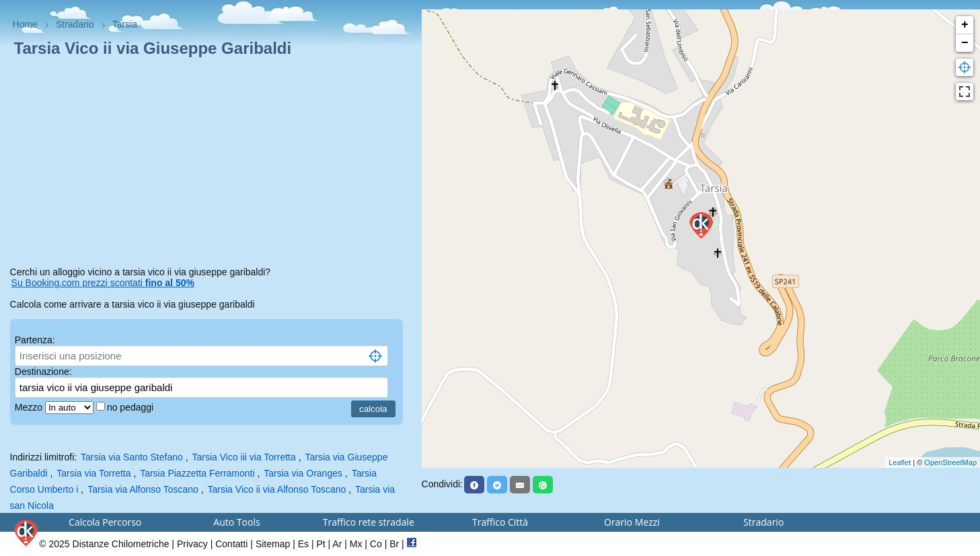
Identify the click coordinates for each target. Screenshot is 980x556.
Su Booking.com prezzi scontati (103, 283)
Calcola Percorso (105, 522)
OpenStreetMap (950, 462)
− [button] (965, 43)
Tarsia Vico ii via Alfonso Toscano (277, 489)
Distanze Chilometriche (121, 544)
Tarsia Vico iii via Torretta (243, 457)
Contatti (231, 544)
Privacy (192, 544)
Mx (356, 544)
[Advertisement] (211, 164)
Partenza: (35, 340)
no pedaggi (131, 407)
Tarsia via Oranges (303, 473)
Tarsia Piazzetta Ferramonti (197, 473)
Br (394, 544)
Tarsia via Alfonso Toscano (143, 489)
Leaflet (900, 462)
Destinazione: (43, 372)
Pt (321, 544)
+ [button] (965, 25)
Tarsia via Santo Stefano (132, 457)
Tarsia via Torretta (93, 473)
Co (376, 544)
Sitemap (273, 544)
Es (303, 544)
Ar (337, 544)
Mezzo (30, 407)
